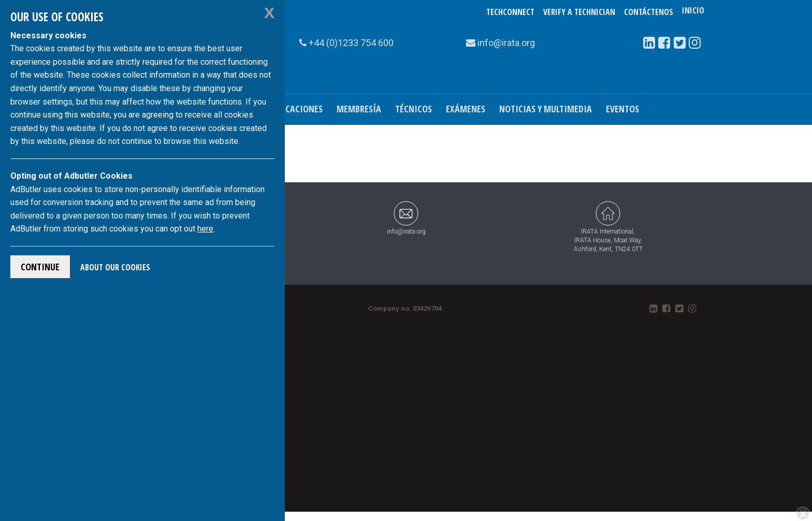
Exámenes (466, 109)
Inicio (693, 12)
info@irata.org (406, 218)
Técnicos (414, 109)
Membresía (359, 109)
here (205, 229)
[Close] (803, 514)
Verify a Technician (579, 12)
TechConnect (510, 12)
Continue (40, 267)
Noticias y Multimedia (546, 109)
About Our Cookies (115, 267)
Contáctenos (649, 12)
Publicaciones (293, 109)
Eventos (622, 109)
